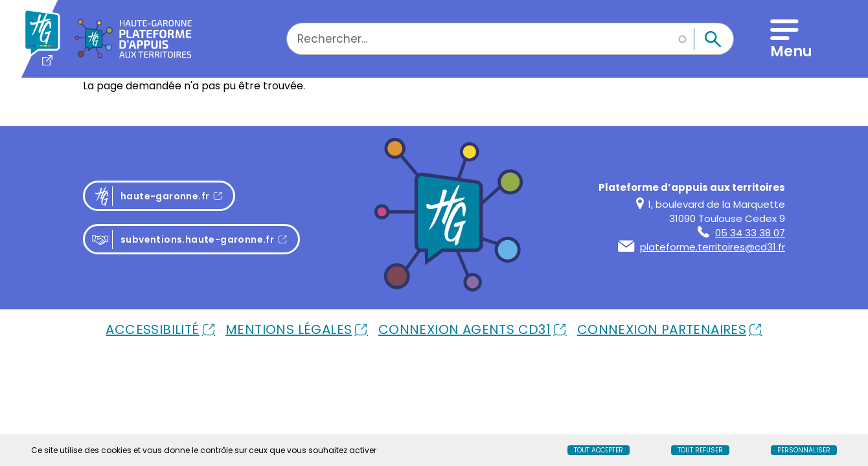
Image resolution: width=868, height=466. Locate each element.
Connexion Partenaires (662, 329)
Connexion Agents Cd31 (464, 329)
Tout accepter (599, 450)
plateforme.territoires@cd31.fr (702, 247)
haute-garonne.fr (163, 196)
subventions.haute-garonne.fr (183, 240)
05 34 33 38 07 (741, 233)
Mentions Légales (289, 329)
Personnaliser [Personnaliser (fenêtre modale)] (804, 450)
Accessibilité (152, 329)
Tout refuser (700, 450)
